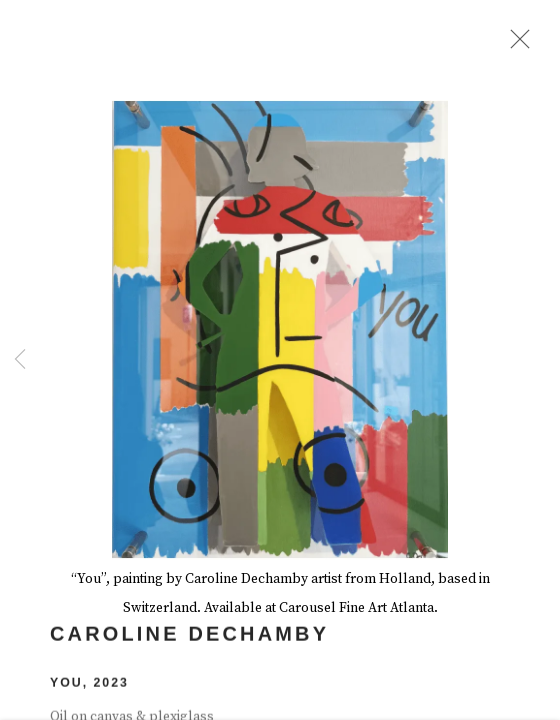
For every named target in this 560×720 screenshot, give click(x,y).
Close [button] (517, 45)
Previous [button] (20, 360)
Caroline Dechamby (189, 639)
